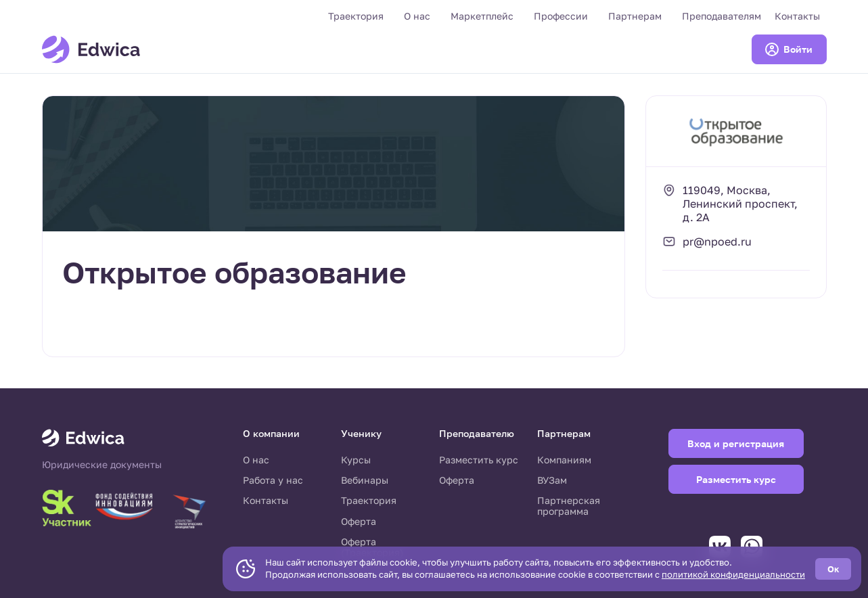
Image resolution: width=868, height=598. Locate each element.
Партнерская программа (569, 506)
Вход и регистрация (736, 443)
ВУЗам (552, 480)
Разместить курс (479, 460)
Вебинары (365, 480)
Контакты (797, 16)
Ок (833, 569)
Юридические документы (102, 465)
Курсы (356, 460)
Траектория (356, 16)
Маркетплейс (482, 16)
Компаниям (564, 460)
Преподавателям (722, 16)
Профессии (561, 16)
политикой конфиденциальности (733, 574)
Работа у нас (273, 480)
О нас (417, 16)
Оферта (359, 521)
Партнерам (635, 16)
